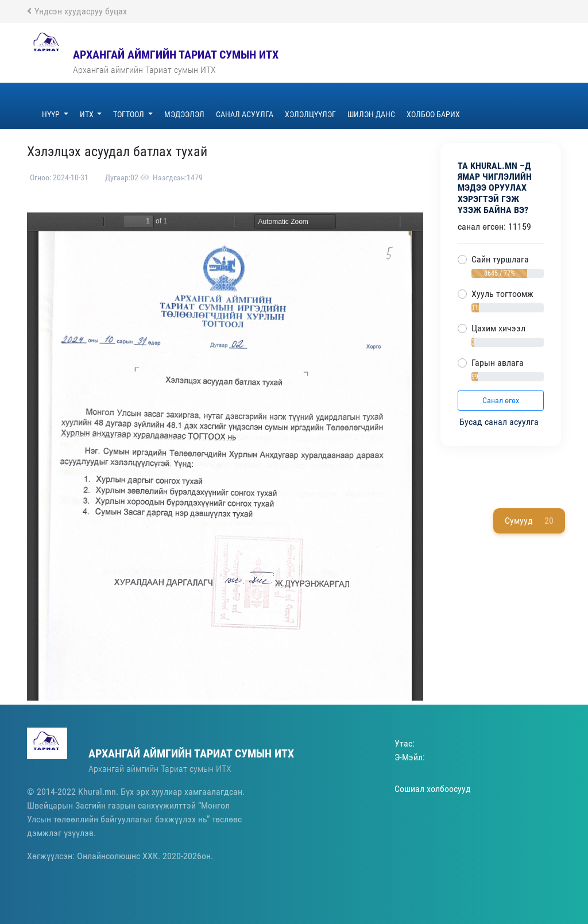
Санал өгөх (501, 400)
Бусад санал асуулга (500, 422)
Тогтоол (129, 114)
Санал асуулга (245, 114)
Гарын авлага (498, 363)
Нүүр (52, 114)
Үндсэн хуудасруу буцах (77, 11)
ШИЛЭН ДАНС (371, 114)
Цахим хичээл (498, 328)
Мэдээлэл (184, 114)
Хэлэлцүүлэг (310, 114)
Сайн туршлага (500, 259)
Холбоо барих (433, 114)
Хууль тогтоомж (502, 294)
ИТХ (88, 114)
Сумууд (529, 521)
